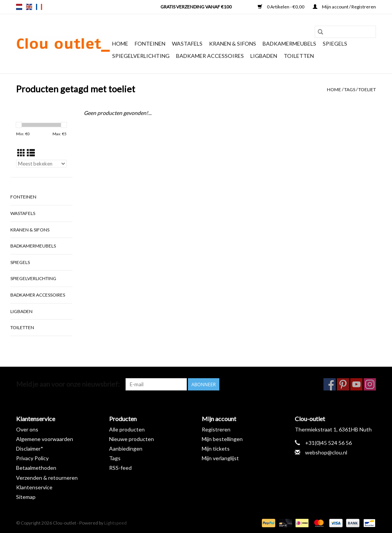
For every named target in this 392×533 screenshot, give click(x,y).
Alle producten (127, 429)
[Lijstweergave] (31, 153)
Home (120, 43)
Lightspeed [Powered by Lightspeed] (115, 523)
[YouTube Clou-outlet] (356, 384)
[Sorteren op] (41, 164)
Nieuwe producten (131, 439)
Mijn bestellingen (222, 439)
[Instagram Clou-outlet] (370, 384)
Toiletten (299, 56)
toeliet (367, 89)
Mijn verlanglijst (220, 458)
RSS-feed (120, 468)
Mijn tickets (216, 449)
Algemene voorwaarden (45, 439)
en (29, 7)
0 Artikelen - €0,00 (281, 7)
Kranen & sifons (233, 43)
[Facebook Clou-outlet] (330, 384)
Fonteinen (150, 43)
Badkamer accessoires (210, 56)
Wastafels (187, 43)
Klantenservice (34, 487)
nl (19, 7)
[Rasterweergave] (21, 153)
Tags (350, 89)
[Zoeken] (345, 32)
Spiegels (335, 43)
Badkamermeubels (289, 43)
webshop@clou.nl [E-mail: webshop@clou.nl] (326, 452)
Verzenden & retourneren (47, 478)
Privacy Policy (32, 458)
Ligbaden (264, 56)
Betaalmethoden (36, 468)
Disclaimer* (30, 449)
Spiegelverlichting (141, 56)
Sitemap (26, 497)
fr (39, 7)
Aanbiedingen (126, 449)
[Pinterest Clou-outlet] (343, 384)
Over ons (27, 429)
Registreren (216, 429)
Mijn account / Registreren (344, 7)
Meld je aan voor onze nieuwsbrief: (68, 384)
